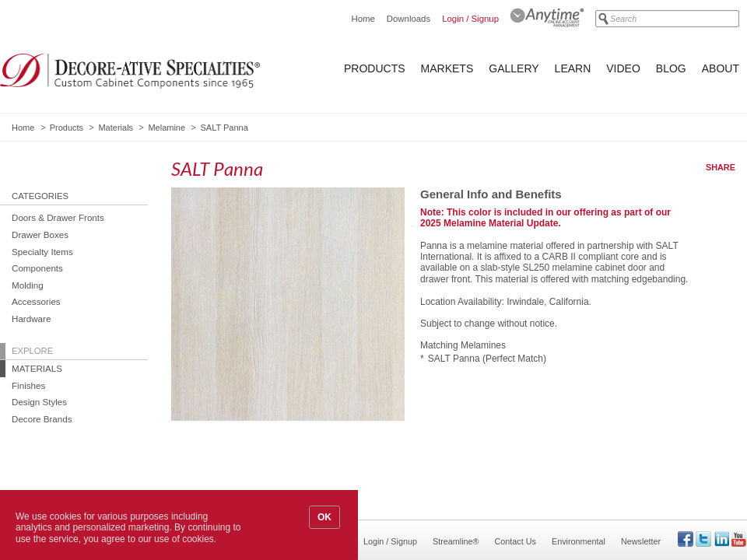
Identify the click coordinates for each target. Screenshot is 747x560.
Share (721, 167)
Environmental (579, 541)
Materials (116, 128)
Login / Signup (470, 19)
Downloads (409, 19)
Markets (447, 68)
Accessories (36, 301)
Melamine (167, 128)
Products (375, 68)
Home (363, 19)
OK (324, 517)
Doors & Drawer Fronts (58, 217)
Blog (671, 68)
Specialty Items (42, 252)
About (721, 68)
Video (623, 68)
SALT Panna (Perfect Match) (487, 359)
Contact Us (516, 541)
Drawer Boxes (40, 234)
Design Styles (39, 402)
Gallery (514, 68)
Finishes (28, 385)
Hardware (31, 318)
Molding (28, 285)
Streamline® (456, 541)
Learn (573, 68)
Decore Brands (42, 419)
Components (37, 268)
